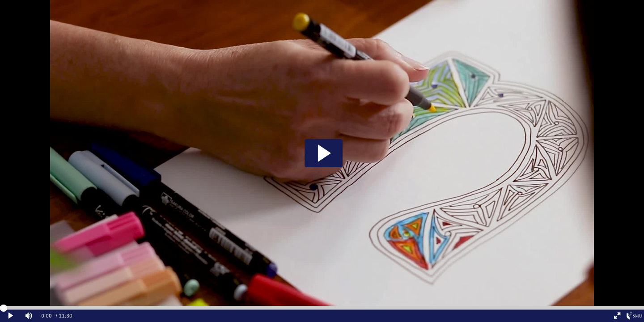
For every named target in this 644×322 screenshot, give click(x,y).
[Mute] (29, 316)
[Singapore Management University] (635, 316)
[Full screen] (617, 316)
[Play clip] (11, 316)
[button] (324, 153)
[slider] (322, 308)
